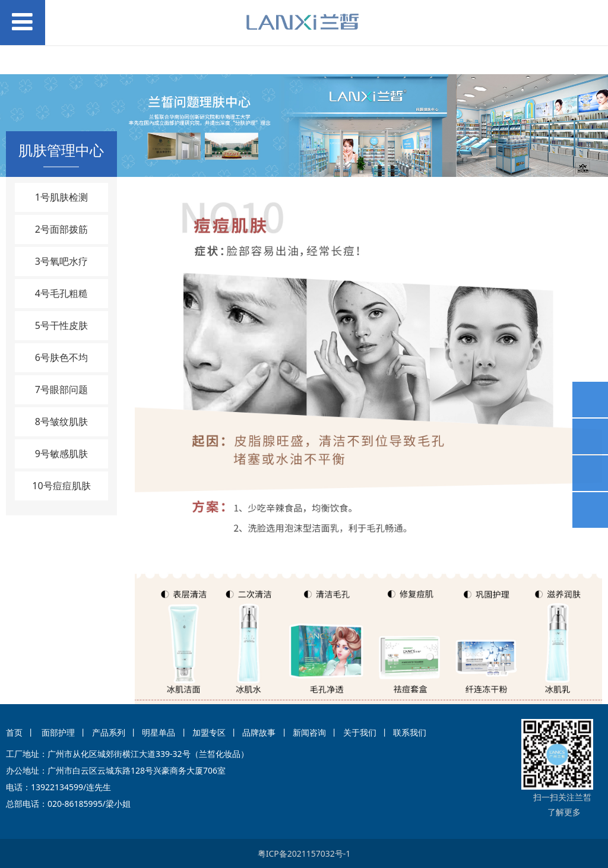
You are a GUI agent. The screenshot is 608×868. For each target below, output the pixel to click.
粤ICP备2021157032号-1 (304, 853)
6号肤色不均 (61, 357)
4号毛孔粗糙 (61, 293)
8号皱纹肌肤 (61, 422)
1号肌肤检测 (61, 197)
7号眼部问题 (61, 389)
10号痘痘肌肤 (61, 486)
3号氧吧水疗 (61, 261)
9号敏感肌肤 (61, 454)
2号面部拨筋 (61, 229)
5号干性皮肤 (61, 325)
